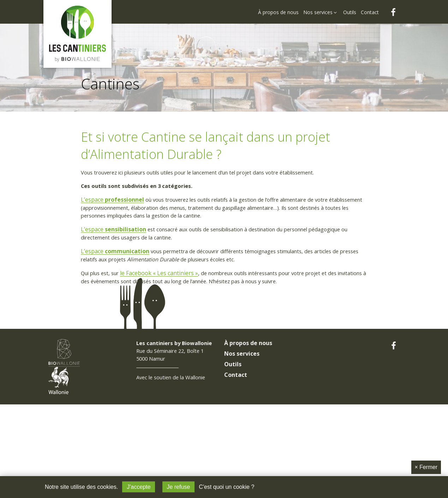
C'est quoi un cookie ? (227, 487)
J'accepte (139, 487)
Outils (233, 406)
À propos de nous (248, 385)
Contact (236, 416)
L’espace (113, 201)
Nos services (242, 395)
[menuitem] (279, 8)
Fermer (426, 467)
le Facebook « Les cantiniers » (165, 278)
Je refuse (178, 487)
